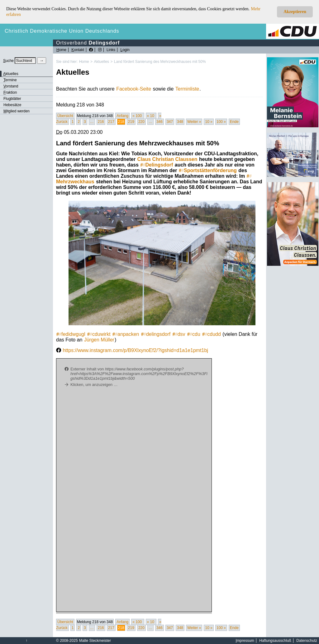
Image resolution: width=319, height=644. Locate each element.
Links (111, 50)
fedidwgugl (71, 334)
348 (180, 122)
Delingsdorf (157, 165)
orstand (11, 86)
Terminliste (187, 89)
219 (131, 122)
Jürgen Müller (99, 340)
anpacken (126, 334)
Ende (234, 122)
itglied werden (17, 111)
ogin (125, 50)
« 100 (138, 116)
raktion (10, 92)
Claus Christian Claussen (167, 159)
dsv (179, 334)
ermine (10, 80)
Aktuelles (101, 62)
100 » (221, 122)
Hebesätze (12, 105)
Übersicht (65, 116)
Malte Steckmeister (95, 641)
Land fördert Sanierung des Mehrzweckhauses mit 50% (160, 62)
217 (111, 122)
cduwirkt (99, 334)
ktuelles (11, 74)
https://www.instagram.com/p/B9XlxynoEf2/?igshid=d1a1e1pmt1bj (135, 350)
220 (141, 122)
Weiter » (194, 122)
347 (170, 122)
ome (61, 50)
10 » (209, 122)
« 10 (151, 116)
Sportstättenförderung (208, 170)
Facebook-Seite (134, 89)
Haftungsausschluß (275, 641)
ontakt (78, 50)
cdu (194, 334)
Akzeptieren (295, 12)
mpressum (245, 641)
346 (159, 122)
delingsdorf (156, 334)
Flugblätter (12, 99)
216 (101, 122)
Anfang (122, 116)
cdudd (212, 334)
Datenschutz (307, 641)
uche (8, 61)
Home (84, 62)
